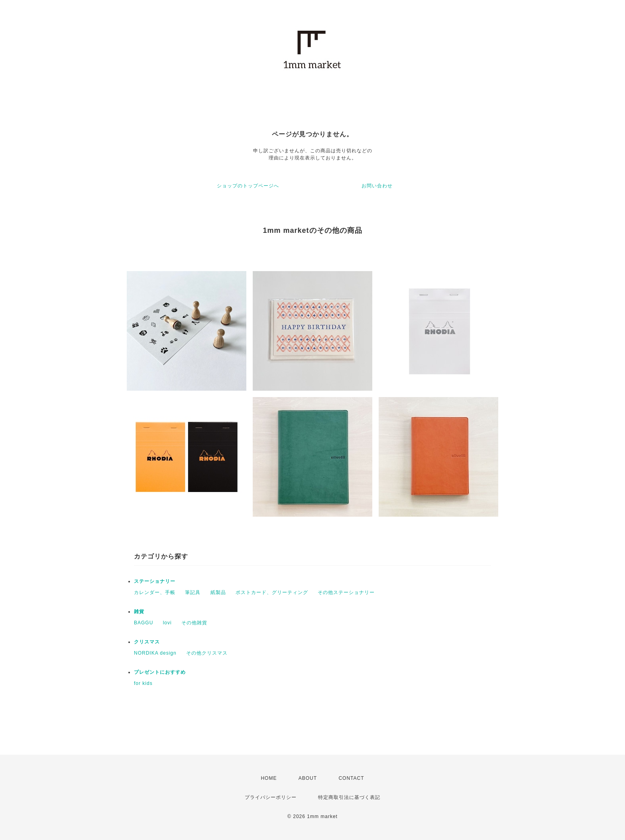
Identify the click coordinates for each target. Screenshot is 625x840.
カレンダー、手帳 (155, 592)
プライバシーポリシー (271, 797)
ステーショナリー (155, 581)
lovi (167, 623)
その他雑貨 (194, 623)
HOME (269, 778)
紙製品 (218, 592)
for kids (143, 683)
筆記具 (193, 592)
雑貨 (139, 612)
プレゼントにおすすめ (160, 672)
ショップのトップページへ (248, 186)
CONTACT (351, 778)
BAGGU (143, 623)
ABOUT (308, 778)
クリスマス (147, 642)
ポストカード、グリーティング (272, 592)
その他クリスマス (207, 653)
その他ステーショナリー (346, 592)
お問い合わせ (377, 186)
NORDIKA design (155, 653)
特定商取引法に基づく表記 (349, 797)
